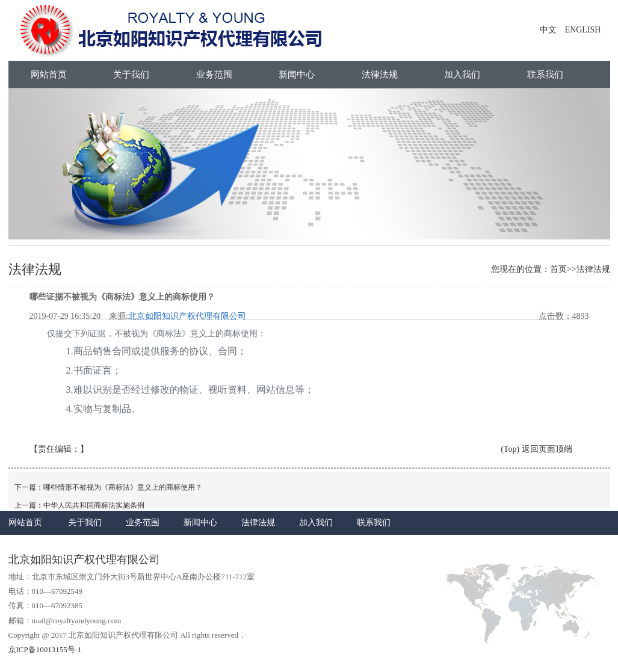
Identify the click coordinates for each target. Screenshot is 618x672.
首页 (558, 269)
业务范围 (214, 75)
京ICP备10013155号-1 (45, 649)
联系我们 (545, 75)
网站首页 (49, 75)
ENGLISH (583, 30)
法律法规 (380, 75)
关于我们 (131, 75)
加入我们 (462, 75)
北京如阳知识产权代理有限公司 (187, 316)
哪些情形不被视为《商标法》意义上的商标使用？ (123, 487)
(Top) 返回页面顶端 (536, 449)
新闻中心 (297, 75)
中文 (548, 30)
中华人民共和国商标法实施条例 (94, 505)
